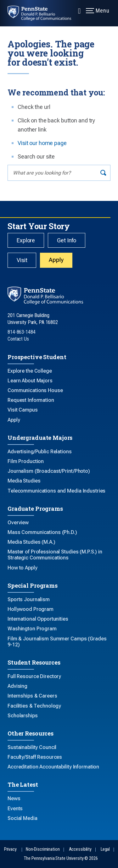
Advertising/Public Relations (40, 452)
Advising (17, 686)
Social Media (22, 818)
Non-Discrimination (43, 849)
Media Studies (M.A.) (31, 542)
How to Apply (22, 568)
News (14, 798)
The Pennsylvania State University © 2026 (61, 858)
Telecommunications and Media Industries (56, 491)
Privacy (10, 849)
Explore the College (30, 371)
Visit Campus (23, 410)
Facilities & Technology (34, 706)
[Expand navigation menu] (79, 10)
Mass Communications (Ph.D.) (42, 532)
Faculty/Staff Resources (35, 757)
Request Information (31, 400)
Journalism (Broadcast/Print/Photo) (49, 471)
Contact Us (18, 339)
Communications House (35, 390)
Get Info (67, 240)
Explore (26, 240)
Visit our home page (42, 143)
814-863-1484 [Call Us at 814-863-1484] (22, 332)
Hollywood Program (31, 609)
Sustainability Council (32, 747)
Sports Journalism (29, 599)
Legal (105, 849)
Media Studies (24, 481)
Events (15, 809)
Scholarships (23, 716)
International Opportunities (38, 619)
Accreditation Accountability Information (53, 767)
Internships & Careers (32, 696)
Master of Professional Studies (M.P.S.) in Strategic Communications (55, 555)
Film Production (26, 461)
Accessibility (80, 849)
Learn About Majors (30, 381)
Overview (18, 523)
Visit (22, 260)
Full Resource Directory (34, 676)
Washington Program (32, 629)
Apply (56, 260)
